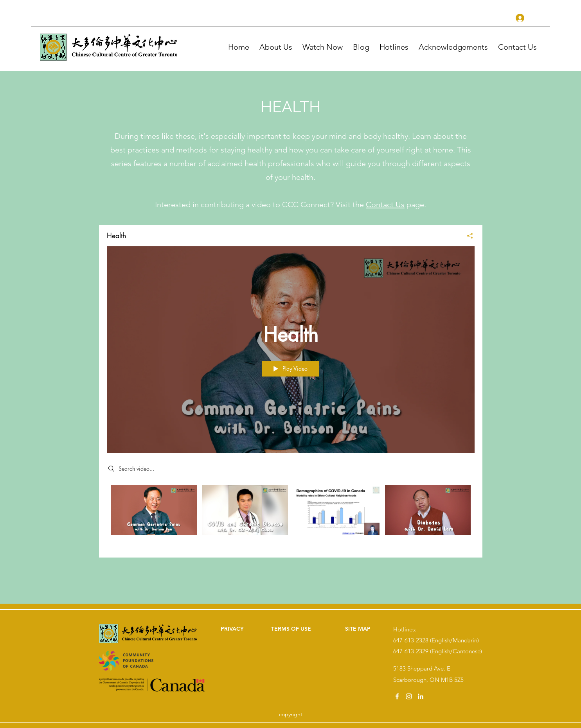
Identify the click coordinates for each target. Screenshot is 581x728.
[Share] (467, 236)
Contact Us (385, 204)
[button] (324, 47)
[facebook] (397, 696)
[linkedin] (421, 696)
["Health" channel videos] (291, 516)
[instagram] (409, 696)
